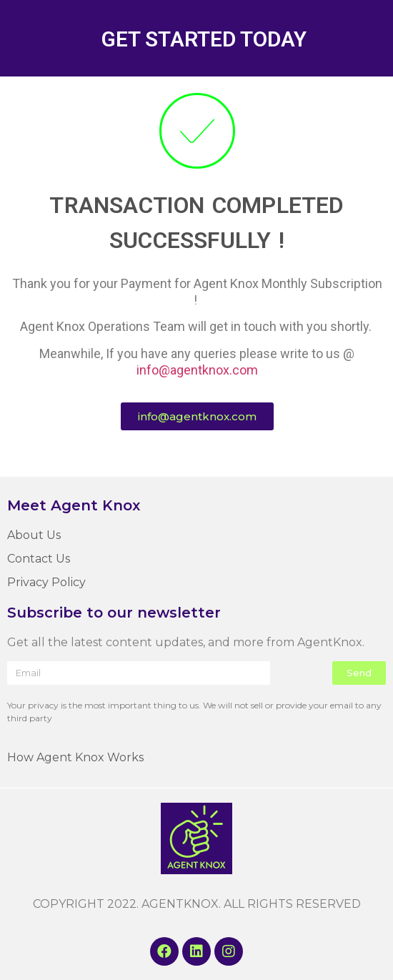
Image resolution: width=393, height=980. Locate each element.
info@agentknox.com (197, 370)
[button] (197, 416)
